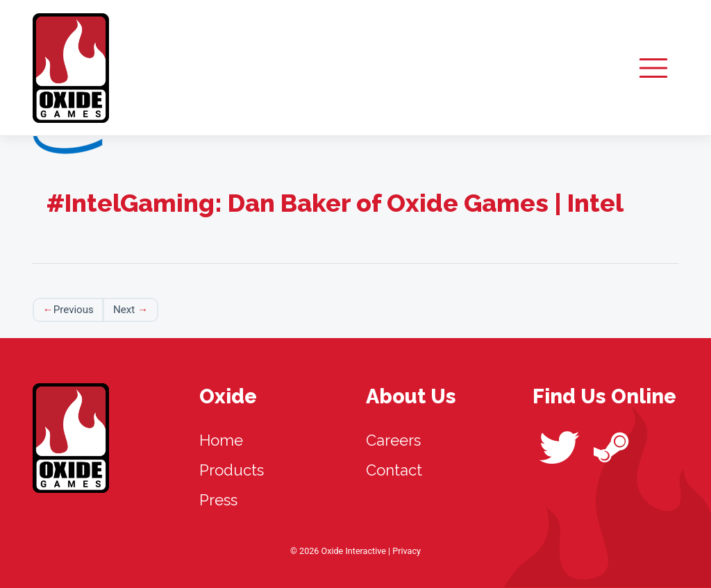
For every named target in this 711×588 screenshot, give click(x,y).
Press (218, 500)
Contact (394, 470)
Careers (393, 440)
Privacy (407, 551)
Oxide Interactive (71, 68)
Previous (74, 310)
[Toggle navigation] (653, 68)
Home (221, 440)
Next (124, 310)
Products (232, 470)
